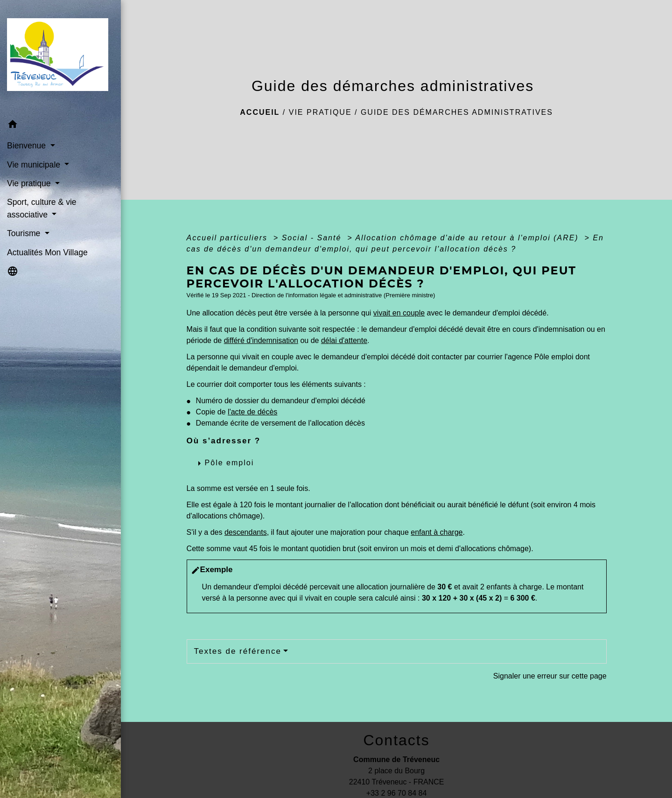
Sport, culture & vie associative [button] (42, 208)
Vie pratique (320, 112)
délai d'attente (344, 340)
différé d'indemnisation (261, 340)
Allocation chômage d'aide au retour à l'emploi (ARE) (468, 238)
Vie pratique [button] (30, 183)
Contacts (396, 740)
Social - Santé (313, 238)
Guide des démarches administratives (457, 112)
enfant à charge (437, 532)
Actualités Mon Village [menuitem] (47, 252)
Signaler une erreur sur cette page (550, 676)
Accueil (260, 112)
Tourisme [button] (25, 233)
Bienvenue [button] (28, 146)
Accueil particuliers (229, 238)
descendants (246, 532)
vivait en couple (399, 313)
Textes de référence (238, 651)
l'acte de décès (252, 412)
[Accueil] (60, 57)
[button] (60, 126)
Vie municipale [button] (35, 165)
